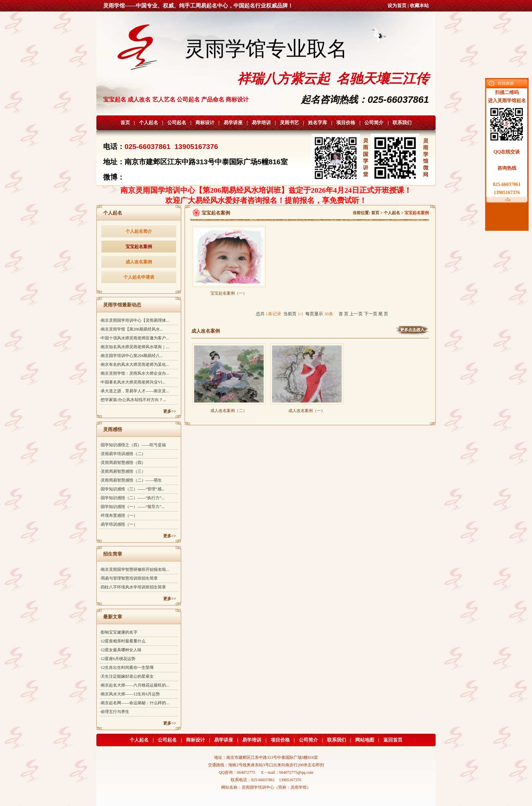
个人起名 (149, 123)
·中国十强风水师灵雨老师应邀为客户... (134, 338)
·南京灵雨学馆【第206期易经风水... (131, 329)
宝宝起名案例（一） (229, 291)
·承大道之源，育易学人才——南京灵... (134, 391)
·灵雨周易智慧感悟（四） (123, 463)
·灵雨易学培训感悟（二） (123, 454)
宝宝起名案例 (139, 247)
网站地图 (365, 740)
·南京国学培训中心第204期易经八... (131, 356)
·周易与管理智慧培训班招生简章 (129, 578)
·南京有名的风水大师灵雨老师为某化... (134, 364)
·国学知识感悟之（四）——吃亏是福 (133, 445)
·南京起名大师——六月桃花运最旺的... (134, 685)
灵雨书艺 (289, 123)
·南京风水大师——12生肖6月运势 (130, 694)
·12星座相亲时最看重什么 (123, 641)
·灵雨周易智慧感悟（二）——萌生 (131, 480)
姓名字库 (318, 123)
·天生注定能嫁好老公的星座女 (127, 676)
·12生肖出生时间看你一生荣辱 (127, 668)
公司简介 (374, 123)
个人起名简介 (139, 231)
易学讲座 (233, 123)
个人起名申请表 (139, 277)
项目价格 (346, 123)
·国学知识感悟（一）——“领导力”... (132, 507)
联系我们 (402, 123)
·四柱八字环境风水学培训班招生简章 (133, 587)
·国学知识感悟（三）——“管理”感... (132, 489)
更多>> (170, 411)
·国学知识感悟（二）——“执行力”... (132, 498)
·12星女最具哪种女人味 (121, 650)
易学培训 (261, 123)
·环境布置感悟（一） (119, 516)
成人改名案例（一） (307, 409)
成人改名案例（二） (229, 409)
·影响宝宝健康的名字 (119, 632)
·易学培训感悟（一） (119, 524)
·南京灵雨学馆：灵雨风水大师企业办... (134, 373)
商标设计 (205, 123)
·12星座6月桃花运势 (118, 659)
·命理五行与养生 (115, 712)
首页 (125, 123)
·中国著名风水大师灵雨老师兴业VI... (132, 382)
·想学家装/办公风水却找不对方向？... (133, 400)
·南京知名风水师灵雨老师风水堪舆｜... (134, 347)
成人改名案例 (139, 262)
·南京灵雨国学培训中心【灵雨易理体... (134, 320)
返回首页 (393, 740)
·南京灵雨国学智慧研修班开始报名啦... (134, 569)
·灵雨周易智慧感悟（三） (123, 471)
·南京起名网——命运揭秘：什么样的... (134, 703)
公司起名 (177, 123)
